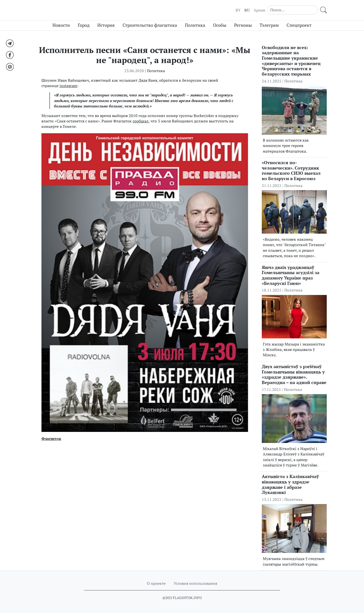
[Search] (292, 10)
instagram (68, 86)
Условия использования (195, 583)
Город (84, 25)
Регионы (243, 25)
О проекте (156, 583)
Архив (259, 10)
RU (247, 10)
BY (238, 10)
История (106, 25)
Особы (220, 25)
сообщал (141, 121)
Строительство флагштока (150, 25)
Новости (61, 25)
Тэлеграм (269, 25)
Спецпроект (299, 25)
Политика (195, 25)
